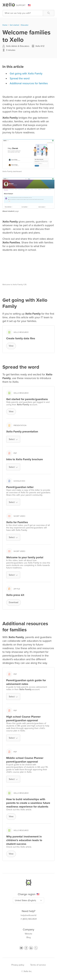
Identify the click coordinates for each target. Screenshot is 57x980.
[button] (49, 13)
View (11, 346)
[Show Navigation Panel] (53, 5)
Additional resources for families (29, 83)
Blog (29, 937)
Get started (14, 25)
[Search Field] (28, 13)
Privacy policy (18, 965)
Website (28, 934)
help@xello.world (28, 915)
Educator (25, 25)
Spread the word (20, 78)
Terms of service (38, 965)
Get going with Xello (26, 74)
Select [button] (13, 439)
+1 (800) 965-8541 (28, 919)
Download (14, 602)
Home (5, 25)
